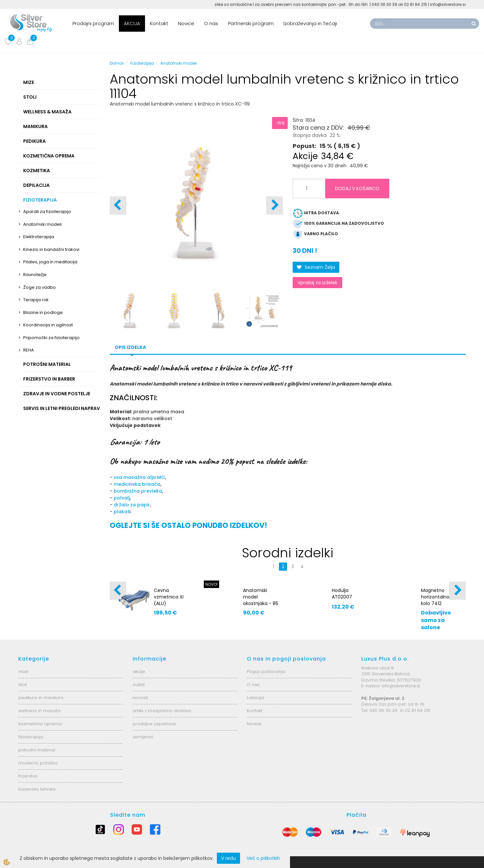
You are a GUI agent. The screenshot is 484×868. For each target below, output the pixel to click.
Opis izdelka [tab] (130, 347)
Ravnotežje (35, 275)
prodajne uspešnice (154, 724)
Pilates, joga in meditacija (50, 262)
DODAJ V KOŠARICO (357, 188)
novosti (140, 698)
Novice (186, 23)
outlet (139, 685)
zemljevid (143, 737)
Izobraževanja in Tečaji (310, 23)
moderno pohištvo (38, 763)
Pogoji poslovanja (266, 671)
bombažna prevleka (138, 491)
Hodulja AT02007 (342, 594)
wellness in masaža (39, 711)
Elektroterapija (39, 237)
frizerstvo (28, 776)
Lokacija (255, 698)
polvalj (122, 498)
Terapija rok (36, 300)
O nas (211, 23)
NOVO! (211, 584)
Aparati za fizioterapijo (47, 212)
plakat (121, 512)
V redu (228, 858)
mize (23, 671)
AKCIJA (132, 23)
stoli (23, 685)
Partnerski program (251, 23)
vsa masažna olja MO (139, 477)
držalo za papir (132, 505)
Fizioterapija (142, 63)
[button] (274, 205)
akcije (139, 671)
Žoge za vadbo (40, 287)
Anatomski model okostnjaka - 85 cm (261, 600)
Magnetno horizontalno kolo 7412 (435, 597)
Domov (117, 63)
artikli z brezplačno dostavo (162, 711)
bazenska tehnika (37, 789)
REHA (29, 350)
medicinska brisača (137, 484)
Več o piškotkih (263, 858)
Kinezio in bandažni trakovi (51, 249)
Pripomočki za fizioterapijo (51, 338)
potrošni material (37, 750)
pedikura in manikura (41, 698)
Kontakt (159, 23)
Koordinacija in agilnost (48, 325)
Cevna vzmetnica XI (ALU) (169, 597)
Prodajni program (93, 23)
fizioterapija (31, 737)
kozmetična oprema (40, 724)
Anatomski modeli (42, 224)
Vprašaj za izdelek (317, 283)
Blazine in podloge (43, 312)
